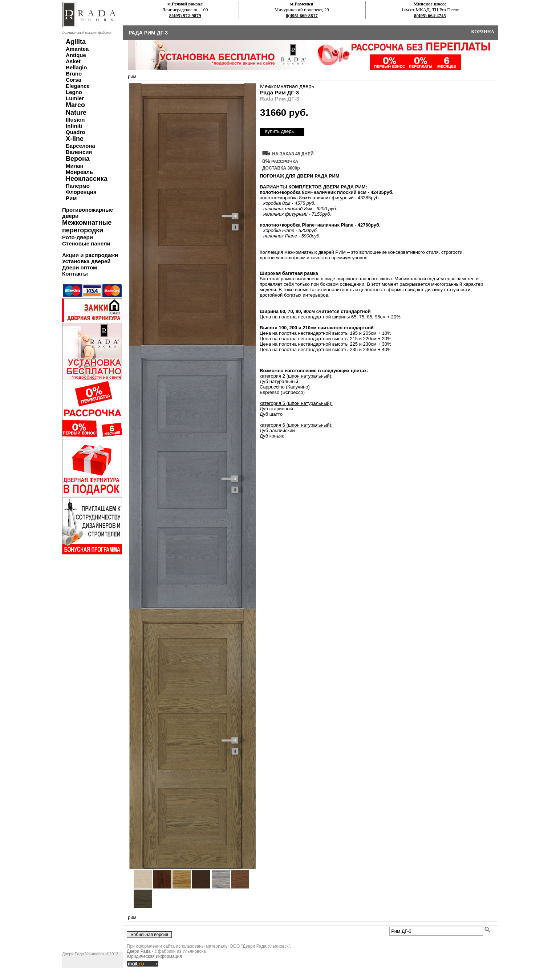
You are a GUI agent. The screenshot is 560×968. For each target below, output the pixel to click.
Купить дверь (279, 131)
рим (132, 76)
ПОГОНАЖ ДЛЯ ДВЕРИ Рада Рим (300, 176)
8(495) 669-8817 (302, 15)
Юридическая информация (154, 956)
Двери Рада (139, 951)
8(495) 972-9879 (185, 15)
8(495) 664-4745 (430, 15)
